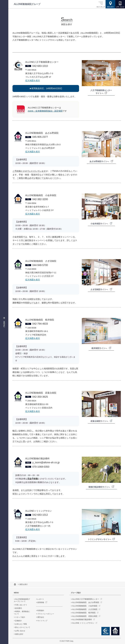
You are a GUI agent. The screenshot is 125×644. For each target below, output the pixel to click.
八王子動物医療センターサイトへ (101, 92)
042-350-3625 (40, 397)
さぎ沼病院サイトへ (100, 289)
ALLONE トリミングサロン (83, 623)
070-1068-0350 (41, 467)
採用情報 (41, 602)
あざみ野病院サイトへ (100, 161)
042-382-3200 (40, 199)
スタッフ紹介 (20, 617)
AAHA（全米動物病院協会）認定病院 (45, 111)
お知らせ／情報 (21, 624)
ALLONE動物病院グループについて (22, 600)
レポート (41, 599)
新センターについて (23, 627)
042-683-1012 (40, 515)
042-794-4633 (40, 324)
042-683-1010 (40, 66)
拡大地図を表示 (33, 80)
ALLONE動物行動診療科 (82, 619)
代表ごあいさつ (21, 605)
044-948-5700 (40, 265)
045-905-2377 (40, 137)
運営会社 (41, 617)
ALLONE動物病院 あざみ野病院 (86, 602)
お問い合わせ (20, 631)
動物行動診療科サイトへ (100, 487)
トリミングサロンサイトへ (100, 539)
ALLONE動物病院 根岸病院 (84, 613)
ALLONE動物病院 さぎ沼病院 (85, 609)
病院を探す (19, 634)
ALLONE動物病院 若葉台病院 (85, 616)
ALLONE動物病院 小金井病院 (85, 606)
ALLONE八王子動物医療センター (86, 599)
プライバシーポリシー (46, 614)
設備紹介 (18, 621)
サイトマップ (42, 621)
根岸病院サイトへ (100, 348)
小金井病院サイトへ (100, 224)
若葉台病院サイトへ (100, 421)
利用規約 (41, 611)
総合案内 (18, 608)
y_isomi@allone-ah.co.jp (46, 462)
